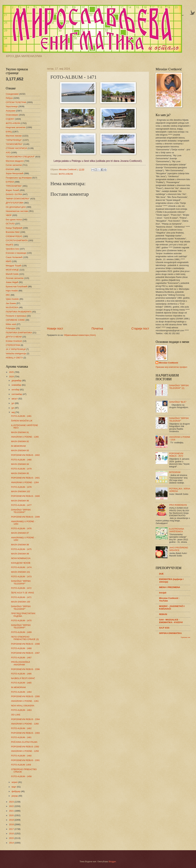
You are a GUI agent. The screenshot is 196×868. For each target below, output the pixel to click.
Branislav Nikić (13, 232)
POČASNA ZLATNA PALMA (24, 742)
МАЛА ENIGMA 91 (20, 432)
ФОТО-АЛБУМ (66, 174)
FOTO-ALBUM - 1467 (21, 658)
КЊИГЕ (9, 245)
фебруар (16, 791)
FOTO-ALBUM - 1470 (21, 621)
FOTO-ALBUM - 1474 (21, 567)
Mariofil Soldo (12, 274)
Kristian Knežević (14, 341)
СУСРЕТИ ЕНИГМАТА (17, 240)
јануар (15, 796)
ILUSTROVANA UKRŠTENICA (176, 530)
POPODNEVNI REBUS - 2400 (25, 496)
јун (13, 408)
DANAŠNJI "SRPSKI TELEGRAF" (21, 511)
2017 (12, 829)
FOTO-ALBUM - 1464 (21, 692)
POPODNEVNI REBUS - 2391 (25, 760)
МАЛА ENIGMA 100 (21, 602)
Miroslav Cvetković (169, 363)
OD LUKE (16, 715)
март (14, 787)
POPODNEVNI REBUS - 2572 (176, 455)
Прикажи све (186, 637)
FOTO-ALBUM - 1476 (21, 528)
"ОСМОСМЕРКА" (14, 144)
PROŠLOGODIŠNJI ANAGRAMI (20, 663)
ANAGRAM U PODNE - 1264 (25, 482)
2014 (12, 843)
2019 (12, 820)
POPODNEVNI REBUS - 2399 (25, 517)
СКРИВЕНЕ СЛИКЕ (15, 320)
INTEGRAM (175, 472)
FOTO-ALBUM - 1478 (21, 487)
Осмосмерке (12, 115)
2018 (12, 824)
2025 (12, 372)
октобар (16, 390)
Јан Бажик (11, 303)
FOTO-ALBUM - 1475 (21, 549)
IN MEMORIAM (18, 446)
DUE (161, 574)
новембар (17, 385)
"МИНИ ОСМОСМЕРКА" (18, 199)
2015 (12, 838)
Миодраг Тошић (14, 266)
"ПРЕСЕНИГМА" (14, 186)
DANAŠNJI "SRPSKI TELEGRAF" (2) (179, 387)
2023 (12, 802)
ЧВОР (9, 215)
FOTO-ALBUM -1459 (21, 765)
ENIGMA (10, 169)
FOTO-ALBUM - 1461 (21, 737)
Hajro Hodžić (12, 291)
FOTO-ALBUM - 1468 (21, 648)
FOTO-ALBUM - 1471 (21, 597)
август (15, 399)
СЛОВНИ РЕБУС (14, 236)
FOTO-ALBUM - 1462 (21, 728)
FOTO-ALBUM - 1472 (21, 588)
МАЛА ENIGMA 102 (21, 491)
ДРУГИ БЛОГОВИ (14, 203)
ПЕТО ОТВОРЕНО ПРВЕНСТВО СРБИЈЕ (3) (25, 638)
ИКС (8, 295)
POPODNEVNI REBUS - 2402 (25, 455)
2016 (12, 834)
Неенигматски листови (17, 211)
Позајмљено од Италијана (19, 178)
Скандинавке (12, 94)
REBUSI (163, 614)
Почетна (97, 329)
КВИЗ (8, 261)
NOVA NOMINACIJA (21, 558)
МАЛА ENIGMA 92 (20, 441)
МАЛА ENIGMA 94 (20, 464)
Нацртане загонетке (16, 127)
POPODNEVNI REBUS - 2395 (25, 696)
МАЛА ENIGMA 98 (20, 545)
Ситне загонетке (14, 165)
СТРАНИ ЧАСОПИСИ (16, 148)
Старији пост (140, 329)
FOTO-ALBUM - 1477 (21, 505)
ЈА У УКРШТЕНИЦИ (16, 349)
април (15, 782)
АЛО (8, 153)
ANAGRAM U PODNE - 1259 (25, 751)
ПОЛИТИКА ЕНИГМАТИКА (19, 333)
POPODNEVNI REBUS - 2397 (25, 653)
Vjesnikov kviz (12, 249)
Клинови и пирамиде (16, 253)
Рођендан (11, 328)
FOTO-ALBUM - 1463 (21, 710)
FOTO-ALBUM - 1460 (21, 756)
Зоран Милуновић (15, 173)
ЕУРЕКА (10, 182)
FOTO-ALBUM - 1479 (21, 469)
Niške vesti (11, 324)
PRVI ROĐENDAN (178, 505)
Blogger (112, 861)
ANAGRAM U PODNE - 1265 (25, 437)
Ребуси (9, 98)
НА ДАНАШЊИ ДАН (16, 207)
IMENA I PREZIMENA (170, 587)
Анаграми (11, 111)
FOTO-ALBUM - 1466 (21, 674)
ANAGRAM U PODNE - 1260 (25, 724)
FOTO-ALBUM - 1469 (21, 632)
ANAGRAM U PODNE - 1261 (25, 701)
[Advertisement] (98, 299)
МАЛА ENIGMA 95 (20, 473)
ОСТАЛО (10, 224)
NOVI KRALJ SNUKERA (23, 706)
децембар (17, 381)
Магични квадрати (15, 161)
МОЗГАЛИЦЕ (12, 270)
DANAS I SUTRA (14, 194)
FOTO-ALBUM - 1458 (21, 776)
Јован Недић (12, 282)
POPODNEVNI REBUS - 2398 (25, 644)
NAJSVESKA (12, 307)
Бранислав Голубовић (17, 287)
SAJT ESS (164, 628)
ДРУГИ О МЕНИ (14, 337)
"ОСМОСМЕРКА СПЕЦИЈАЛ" (20, 157)
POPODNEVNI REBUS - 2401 (25, 478)
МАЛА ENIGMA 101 (21, 572)
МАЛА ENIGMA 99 (20, 554)
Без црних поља (14, 220)
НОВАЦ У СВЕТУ (14, 358)
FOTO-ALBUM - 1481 (21, 416)
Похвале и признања (16, 316)
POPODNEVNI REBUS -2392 (25, 747)
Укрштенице (12, 106)
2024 (12, 377)
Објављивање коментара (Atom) (80, 335)
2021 (12, 811)
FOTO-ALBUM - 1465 (21, 683)
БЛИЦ (9, 132)
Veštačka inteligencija (16, 354)
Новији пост (55, 329)
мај (13, 412)
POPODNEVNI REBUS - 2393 (25, 733)
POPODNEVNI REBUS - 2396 (25, 669)
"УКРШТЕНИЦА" (14, 140)
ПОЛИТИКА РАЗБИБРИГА (19, 312)
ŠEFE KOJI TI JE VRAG (22, 593)
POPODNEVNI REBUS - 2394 (25, 719)
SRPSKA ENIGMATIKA (170, 633)
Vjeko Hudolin (12, 299)
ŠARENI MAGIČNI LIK (22, 421)
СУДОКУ (10, 119)
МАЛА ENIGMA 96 (20, 501)
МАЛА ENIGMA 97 (20, 533)
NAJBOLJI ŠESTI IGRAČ (23, 678)
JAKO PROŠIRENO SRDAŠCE (179, 549)
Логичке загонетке (15, 278)
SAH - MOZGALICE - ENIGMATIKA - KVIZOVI (171, 621)
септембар (17, 394)
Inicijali (163, 593)
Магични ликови (14, 136)
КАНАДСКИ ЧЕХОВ (21, 563)
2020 (12, 815)
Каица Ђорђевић (14, 228)
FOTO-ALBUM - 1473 (21, 577)
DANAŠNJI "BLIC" (178, 402)
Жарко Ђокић (12, 190)
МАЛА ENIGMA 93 (20, 450)
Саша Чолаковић (14, 257)
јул (13, 403)
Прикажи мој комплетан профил (171, 367)
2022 (12, 806)
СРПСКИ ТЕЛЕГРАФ (16, 102)
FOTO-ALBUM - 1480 (21, 460)
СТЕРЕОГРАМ (13, 345)
